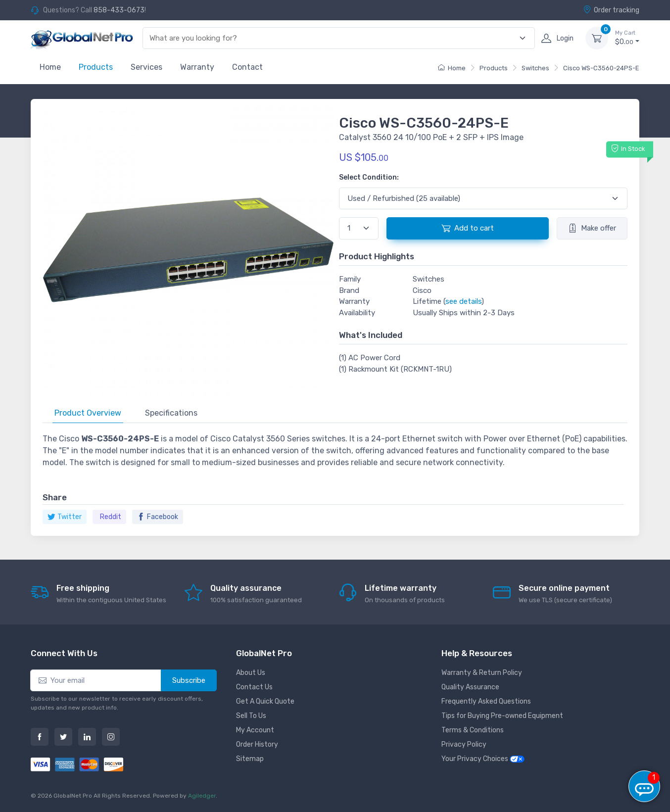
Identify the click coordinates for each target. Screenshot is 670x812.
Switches (535, 68)
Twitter (65, 517)
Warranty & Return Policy (482, 673)
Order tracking (611, 10)
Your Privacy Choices (483, 759)
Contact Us (254, 687)
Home (50, 67)
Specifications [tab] (171, 413)
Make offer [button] (592, 228)
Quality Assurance (470, 687)
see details (463, 301)
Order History (257, 744)
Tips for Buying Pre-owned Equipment (502, 716)
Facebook (158, 517)
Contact (247, 67)
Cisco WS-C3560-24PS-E (601, 68)
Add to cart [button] (468, 228)
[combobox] (333, 38)
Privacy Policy (464, 744)
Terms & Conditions (473, 730)
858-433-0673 (119, 10)
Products (96, 67)
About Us (251, 673)
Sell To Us (251, 716)
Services (146, 67)
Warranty (197, 67)
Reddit (111, 517)
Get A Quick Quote (265, 701)
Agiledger (202, 796)
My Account (255, 730)
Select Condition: (369, 177)
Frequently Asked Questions (486, 701)
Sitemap (250, 759)
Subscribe (189, 680)
